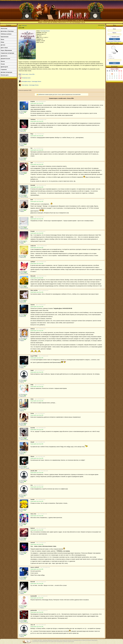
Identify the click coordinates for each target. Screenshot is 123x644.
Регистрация (110, 41)
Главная (9, 25)
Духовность (4, 56)
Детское (3, 45)
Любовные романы (6, 34)
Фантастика (4, 28)
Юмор (2, 42)
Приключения (5, 37)
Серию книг (111, 58)
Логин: (114, 30)
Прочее (3, 61)
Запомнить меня (115, 37)
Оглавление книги (26, 78)
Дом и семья (4, 48)
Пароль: (114, 34)
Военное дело (5, 75)
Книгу (109, 55)
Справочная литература (7, 53)
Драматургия (4, 67)
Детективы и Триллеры (7, 31)
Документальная (5, 59)
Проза (2, 39)
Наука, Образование (6, 50)
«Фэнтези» (24, 26)
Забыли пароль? (118, 41)
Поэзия (3, 64)
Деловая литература (6, 72)
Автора (110, 56)
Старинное (4, 70)
